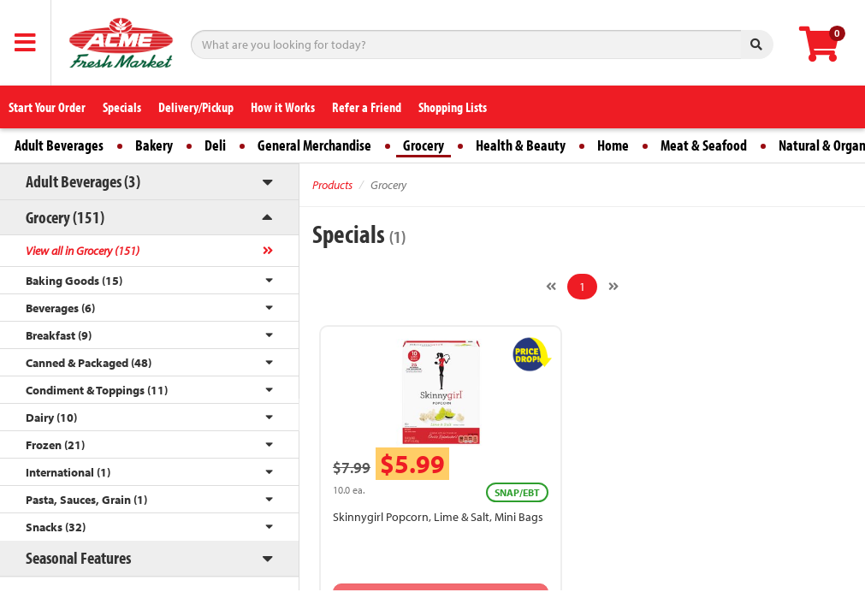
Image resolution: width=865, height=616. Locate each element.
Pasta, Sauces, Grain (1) (86, 500)
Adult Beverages (59, 145)
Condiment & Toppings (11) (97, 390)
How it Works (283, 107)
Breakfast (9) (59, 335)
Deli (215, 145)
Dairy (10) (51, 418)
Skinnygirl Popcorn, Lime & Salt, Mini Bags (438, 517)
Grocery (424, 145)
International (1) (68, 472)
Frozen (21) (55, 445)
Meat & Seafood (704, 145)
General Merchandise (314, 145)
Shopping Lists (453, 107)
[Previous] (551, 287)
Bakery (154, 145)
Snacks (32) (56, 527)
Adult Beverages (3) (83, 181)
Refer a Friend (367, 107)
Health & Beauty (521, 145)
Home (613, 145)
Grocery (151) (65, 217)
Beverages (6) (60, 308)
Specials (122, 107)
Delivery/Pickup (196, 107)
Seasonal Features (78, 557)
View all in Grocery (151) (83, 251)
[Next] (613, 287)
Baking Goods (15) (74, 281)
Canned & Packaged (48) (89, 363)
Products (332, 185)
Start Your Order (47, 107)
